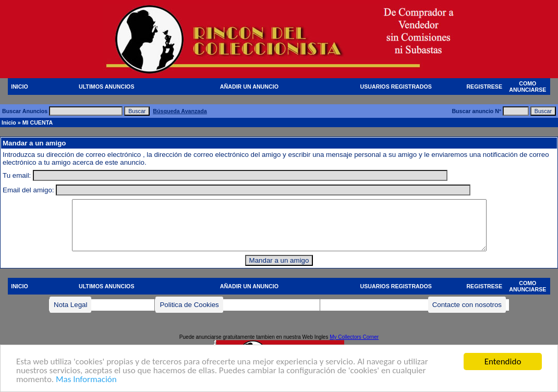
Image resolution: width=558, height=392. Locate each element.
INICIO (20, 87)
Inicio (9, 123)
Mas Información (86, 380)
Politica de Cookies (189, 305)
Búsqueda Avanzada (180, 111)
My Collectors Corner (354, 337)
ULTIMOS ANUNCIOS (107, 87)
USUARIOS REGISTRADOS (396, 87)
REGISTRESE (484, 87)
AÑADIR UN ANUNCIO (249, 87)
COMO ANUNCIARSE (527, 87)
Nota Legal (70, 305)
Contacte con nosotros (467, 305)
